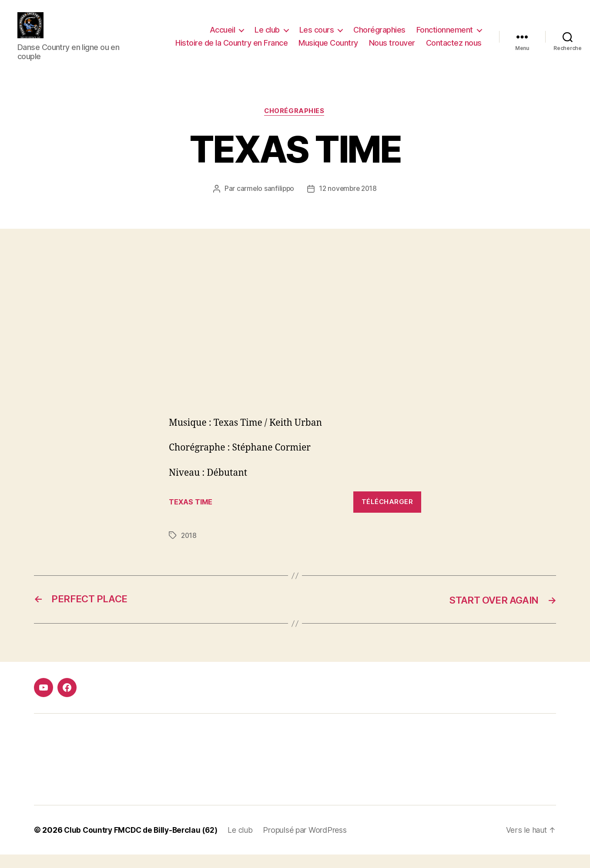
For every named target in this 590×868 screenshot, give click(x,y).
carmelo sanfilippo (264, 202)
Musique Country (328, 49)
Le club (267, 36)
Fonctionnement (445, 36)
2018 (189, 549)
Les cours (317, 36)
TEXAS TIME (191, 515)
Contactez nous (454, 49)
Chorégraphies (379, 36)
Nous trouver (392, 49)
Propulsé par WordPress (311, 843)
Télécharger (387, 515)
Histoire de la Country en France (231, 49)
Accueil (223, 36)
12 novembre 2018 (349, 202)
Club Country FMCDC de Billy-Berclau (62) (144, 843)
